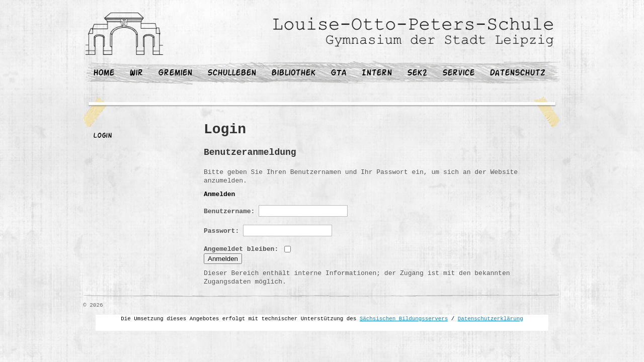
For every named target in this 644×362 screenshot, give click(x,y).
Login (102, 136)
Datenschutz (517, 73)
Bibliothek (293, 73)
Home (104, 73)
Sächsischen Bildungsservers (404, 319)
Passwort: (268, 231)
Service (458, 73)
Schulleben (232, 73)
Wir (136, 73)
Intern (377, 73)
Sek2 (417, 73)
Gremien (175, 73)
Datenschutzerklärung (491, 319)
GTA (338, 73)
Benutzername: (276, 211)
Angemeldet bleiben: (247, 249)
